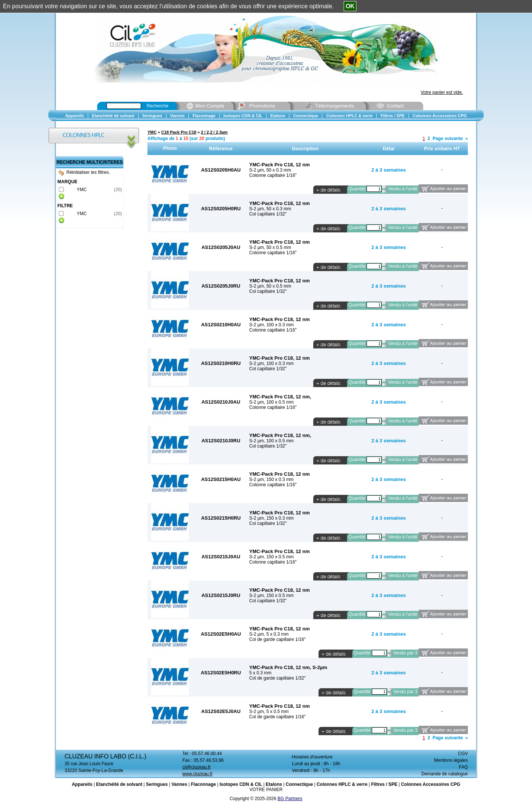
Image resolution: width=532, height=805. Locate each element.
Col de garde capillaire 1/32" (277, 678)
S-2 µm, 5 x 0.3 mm (269, 634)
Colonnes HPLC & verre (342, 784)
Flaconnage (204, 784)
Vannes (179, 784)
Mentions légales (451, 760)
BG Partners (290, 799)
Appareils (82, 784)
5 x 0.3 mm (260, 673)
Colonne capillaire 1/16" (273, 175)
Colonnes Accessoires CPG (431, 784)
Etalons (274, 784)
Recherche (158, 106)
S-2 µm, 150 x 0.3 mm (271, 479)
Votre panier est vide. (442, 92)
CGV (463, 754)
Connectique (299, 784)
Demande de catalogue (445, 774)
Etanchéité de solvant (119, 784)
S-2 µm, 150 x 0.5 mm (271, 557)
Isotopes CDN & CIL (241, 784)
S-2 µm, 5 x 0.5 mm (269, 712)
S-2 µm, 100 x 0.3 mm (271, 325)
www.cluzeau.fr (198, 774)
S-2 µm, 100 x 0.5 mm (271, 402)
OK (350, 6)
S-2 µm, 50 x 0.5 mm (270, 247)
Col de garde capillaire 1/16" (277, 639)
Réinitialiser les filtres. (84, 172)
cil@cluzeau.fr (197, 767)
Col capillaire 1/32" (268, 214)
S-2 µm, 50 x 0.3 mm (270, 170)
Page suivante (448, 139)
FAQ (463, 767)
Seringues (157, 784)
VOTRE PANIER (266, 790)
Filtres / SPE (384, 784)
